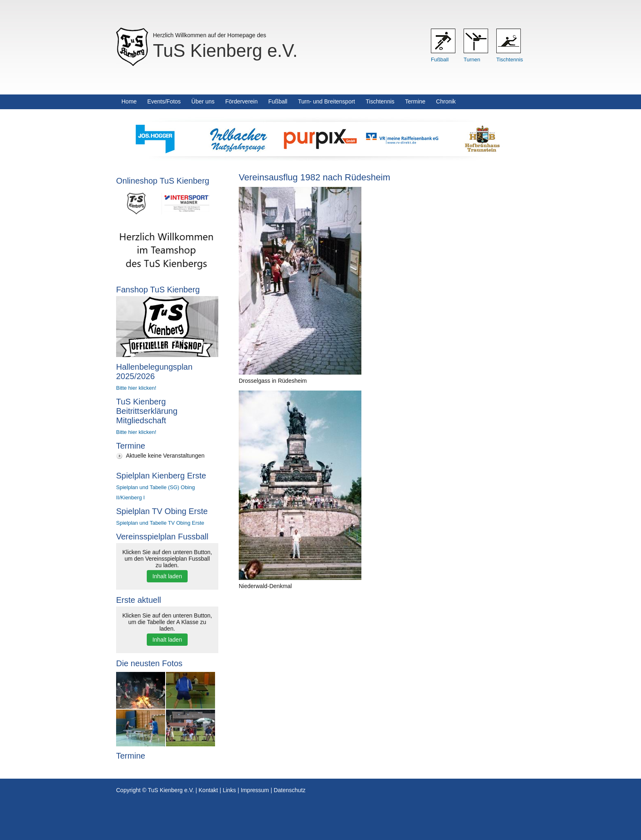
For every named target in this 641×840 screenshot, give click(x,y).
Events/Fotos (164, 101)
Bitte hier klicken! (136, 388)
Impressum (255, 790)
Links (230, 790)
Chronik (446, 101)
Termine (415, 101)
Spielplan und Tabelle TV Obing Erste (160, 523)
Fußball (440, 60)
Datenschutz (289, 790)
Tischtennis (510, 60)
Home (129, 101)
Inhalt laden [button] (167, 576)
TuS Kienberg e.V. (225, 51)
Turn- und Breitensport (327, 101)
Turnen (472, 60)
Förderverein (241, 101)
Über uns (203, 101)
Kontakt (208, 790)
